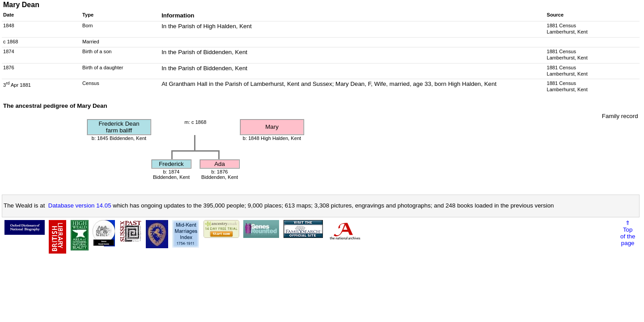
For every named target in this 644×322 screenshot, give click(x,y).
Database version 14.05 (80, 205)
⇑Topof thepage (628, 233)
